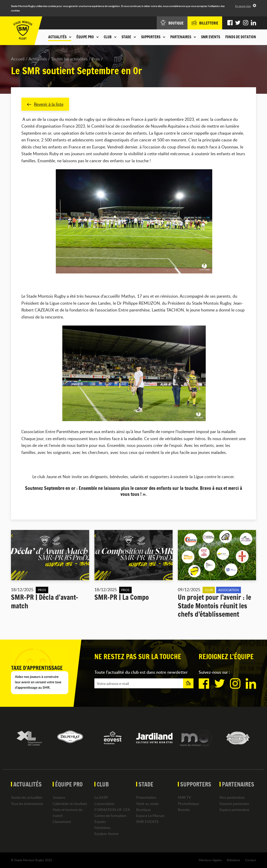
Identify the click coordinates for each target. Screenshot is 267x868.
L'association (104, 804)
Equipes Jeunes (107, 834)
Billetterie (233, 860)
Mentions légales (210, 860)
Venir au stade (147, 804)
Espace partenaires (234, 810)
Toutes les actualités (69, 59)
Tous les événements (27, 804)
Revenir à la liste (45, 104)
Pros (96, 59)
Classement (62, 822)
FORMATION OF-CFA (112, 810)
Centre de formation (110, 816)
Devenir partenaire (234, 804)
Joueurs (59, 798)
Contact (251, 860)
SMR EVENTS (211, 37)
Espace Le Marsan (150, 816)
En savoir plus (243, 6)
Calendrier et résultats (70, 804)
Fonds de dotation (241, 37)
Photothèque (188, 804)
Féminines (102, 828)
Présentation (146, 798)
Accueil (18, 59)
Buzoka (184, 810)
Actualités (38, 59)
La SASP (101, 798)
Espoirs (100, 822)
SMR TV (184, 798)
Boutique (143, 810)
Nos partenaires (232, 798)
